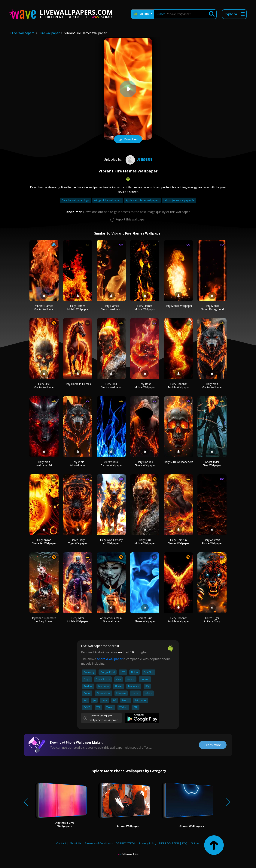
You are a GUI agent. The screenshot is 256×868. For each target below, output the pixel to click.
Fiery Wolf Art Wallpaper (78, 464)
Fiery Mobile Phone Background (212, 307)
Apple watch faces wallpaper (142, 200)
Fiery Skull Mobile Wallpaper (44, 385)
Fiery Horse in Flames (78, 384)
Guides (195, 843)
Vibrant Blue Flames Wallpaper (111, 464)
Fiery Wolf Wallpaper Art (44, 464)
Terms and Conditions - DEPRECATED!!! (110, 843)
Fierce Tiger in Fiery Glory (212, 620)
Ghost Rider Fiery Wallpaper (212, 464)
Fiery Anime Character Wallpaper (44, 542)
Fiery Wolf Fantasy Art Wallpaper (111, 542)
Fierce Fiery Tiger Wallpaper (78, 542)
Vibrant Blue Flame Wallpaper (145, 620)
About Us (75, 843)
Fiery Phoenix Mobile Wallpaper (178, 385)
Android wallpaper (110, 659)
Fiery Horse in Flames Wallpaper (178, 542)
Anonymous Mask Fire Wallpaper (111, 620)
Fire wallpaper (50, 33)
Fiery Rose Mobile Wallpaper (145, 385)
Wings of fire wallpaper (108, 200)
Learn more (213, 745)
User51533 (139, 159)
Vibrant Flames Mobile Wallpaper (44, 307)
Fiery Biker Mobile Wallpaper (78, 620)
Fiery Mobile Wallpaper (178, 306)
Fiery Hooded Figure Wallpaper (145, 464)
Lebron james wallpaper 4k (179, 200)
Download (128, 140)
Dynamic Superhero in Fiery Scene (44, 620)
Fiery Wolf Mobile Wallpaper (212, 385)
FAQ (185, 843)
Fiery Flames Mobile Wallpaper (78, 307)
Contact (61, 843)
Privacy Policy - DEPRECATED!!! (159, 843)
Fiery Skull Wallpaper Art (178, 462)
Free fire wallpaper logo (76, 200)
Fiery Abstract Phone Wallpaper (212, 542)
